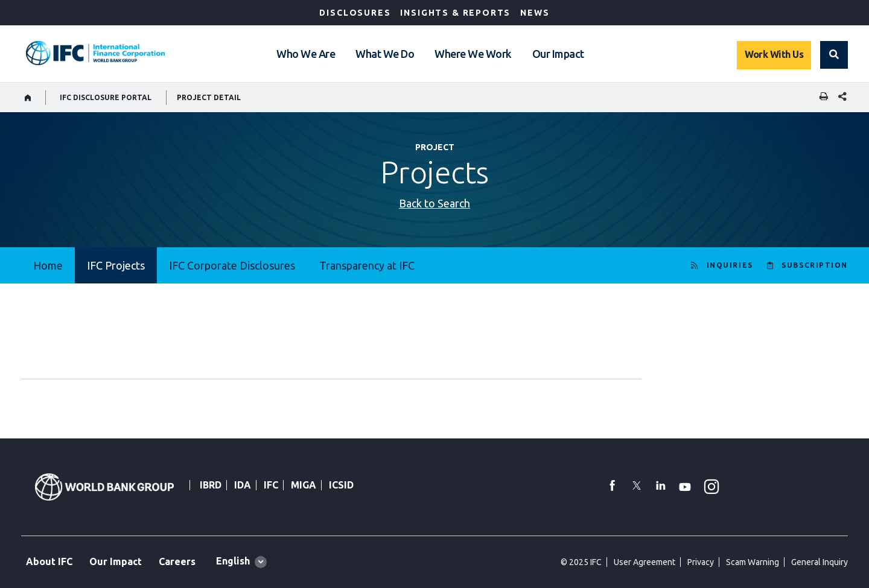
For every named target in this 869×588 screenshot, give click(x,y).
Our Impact (558, 54)
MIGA (304, 485)
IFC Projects (116, 265)
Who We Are (306, 54)
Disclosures (355, 13)
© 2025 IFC (581, 562)
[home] (28, 98)
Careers (177, 561)
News (535, 13)
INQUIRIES (730, 265)
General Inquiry (820, 562)
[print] (821, 97)
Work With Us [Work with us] (774, 54)
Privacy (701, 562)
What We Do (385, 54)
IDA (243, 485)
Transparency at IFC (367, 265)
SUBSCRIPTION (815, 265)
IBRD (211, 485)
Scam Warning (753, 562)
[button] (834, 55)
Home (48, 265)
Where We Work (473, 54)
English (233, 561)
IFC (271, 485)
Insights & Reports (455, 13)
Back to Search (434, 203)
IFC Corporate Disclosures (232, 265)
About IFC (49, 561)
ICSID (341, 485)
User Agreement (645, 562)
